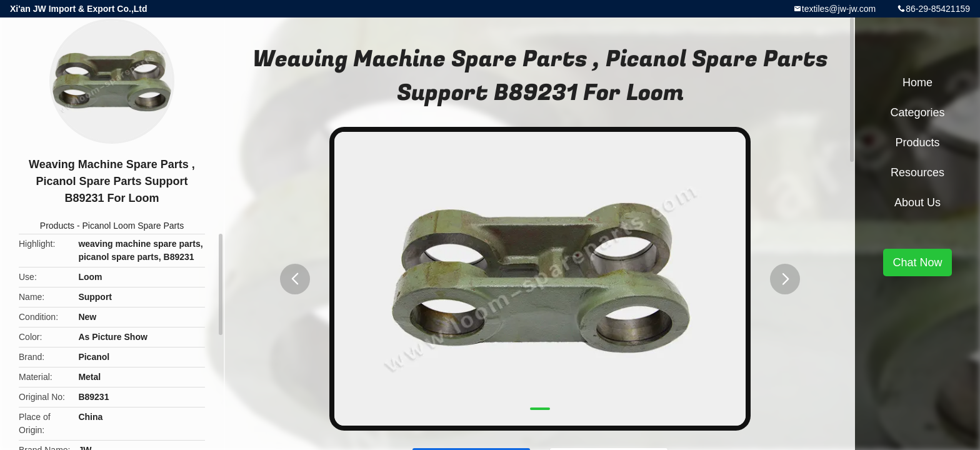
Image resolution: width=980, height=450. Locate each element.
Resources (917, 172)
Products (57, 226)
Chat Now (917, 262)
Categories (917, 112)
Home (917, 82)
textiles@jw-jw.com (839, 9)
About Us (917, 202)
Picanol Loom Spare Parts (133, 226)
